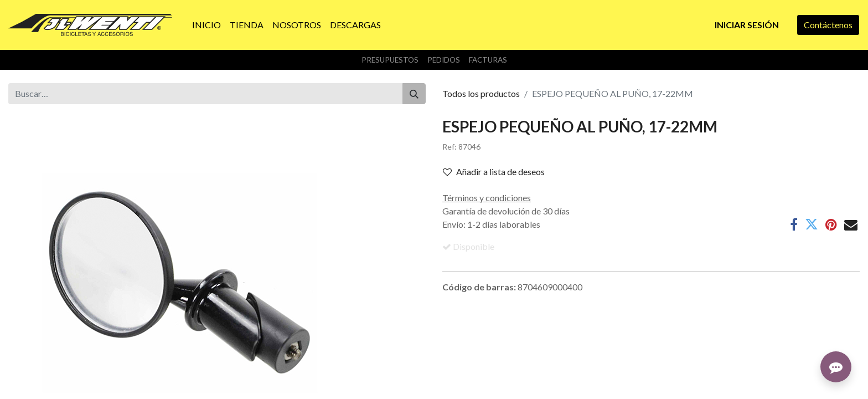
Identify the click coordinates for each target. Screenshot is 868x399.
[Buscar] (414, 94)
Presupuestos (390, 60)
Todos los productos (481, 93)
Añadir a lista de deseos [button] (494, 172)
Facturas (488, 60)
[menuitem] (206, 25)
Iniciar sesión (747, 25)
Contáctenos (828, 25)
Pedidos (444, 60)
